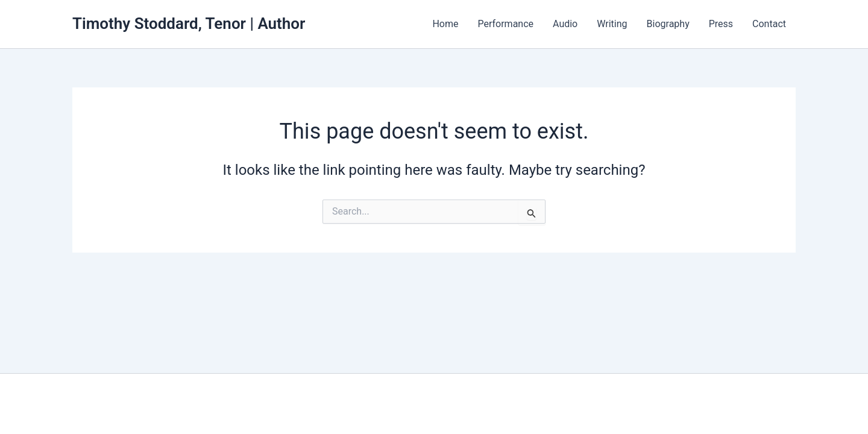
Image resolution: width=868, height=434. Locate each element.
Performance (505, 24)
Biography (668, 24)
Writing (612, 24)
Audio (565, 24)
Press (721, 24)
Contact (769, 24)
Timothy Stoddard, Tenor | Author (189, 24)
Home (445, 24)
